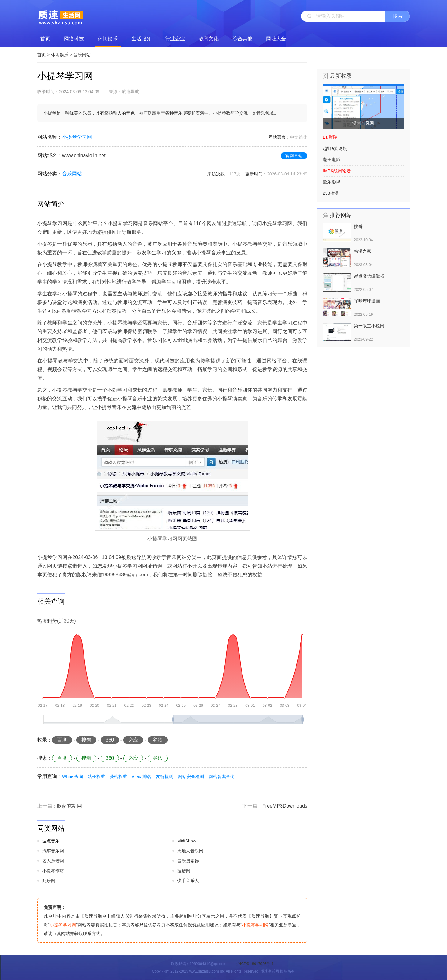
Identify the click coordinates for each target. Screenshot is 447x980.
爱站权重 (118, 777)
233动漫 (331, 193)
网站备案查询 (222, 777)
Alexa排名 (141, 777)
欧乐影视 (332, 182)
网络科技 (74, 39)
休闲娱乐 (108, 39)
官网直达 (294, 156)
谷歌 (158, 740)
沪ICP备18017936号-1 (255, 964)
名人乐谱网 (53, 861)
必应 (133, 740)
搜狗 (86, 740)
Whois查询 (72, 777)
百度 (62, 740)
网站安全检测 (191, 777)
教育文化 (209, 39)
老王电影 (332, 160)
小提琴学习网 (77, 137)
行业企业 (175, 39)
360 (110, 740)
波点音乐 (51, 841)
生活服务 (141, 39)
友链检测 (165, 777)
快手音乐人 (188, 881)
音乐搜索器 (188, 861)
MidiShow (187, 841)
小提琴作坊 (53, 871)
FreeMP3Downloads (285, 806)
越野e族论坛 (335, 148)
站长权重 (96, 777)
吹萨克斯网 (70, 806)
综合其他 (242, 39)
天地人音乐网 (190, 851)
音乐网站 (82, 55)
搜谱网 (184, 871)
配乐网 (49, 881)
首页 (45, 39)
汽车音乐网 (53, 851)
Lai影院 (330, 137)
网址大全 (276, 39)
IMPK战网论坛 (337, 171)
